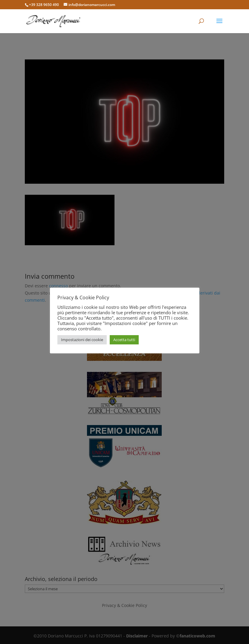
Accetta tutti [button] (124, 340)
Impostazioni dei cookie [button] (82, 340)
